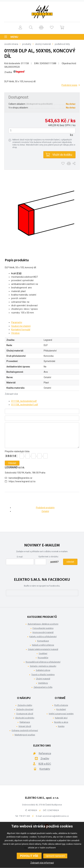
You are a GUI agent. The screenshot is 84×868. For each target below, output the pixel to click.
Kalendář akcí (61, 718)
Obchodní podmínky (25, 718)
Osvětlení (43, 653)
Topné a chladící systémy (43, 675)
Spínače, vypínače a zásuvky (43, 666)
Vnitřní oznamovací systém (61, 714)
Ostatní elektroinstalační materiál (43, 649)
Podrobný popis (69, 85)
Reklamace (25, 722)
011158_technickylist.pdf (24, 401)
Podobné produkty (45, 508)
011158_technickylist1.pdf (25, 405)
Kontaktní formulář (21, 330)
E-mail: (20, 557)
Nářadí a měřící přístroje (43, 645)
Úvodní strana (11, 44)
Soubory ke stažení (21, 326)
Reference (45, 753)
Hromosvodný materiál (43, 632)
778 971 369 (24, 816)
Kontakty (45, 769)
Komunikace (43, 641)
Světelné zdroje (43, 670)
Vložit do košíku (62, 155)
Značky (45, 758)
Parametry (17, 322)
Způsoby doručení (25, 709)
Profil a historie (61, 705)
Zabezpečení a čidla (43, 687)
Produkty (27, 44)
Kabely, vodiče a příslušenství (43, 637)
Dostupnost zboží (25, 714)
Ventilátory (43, 683)
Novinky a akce (61, 722)
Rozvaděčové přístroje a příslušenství (43, 662)
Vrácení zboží (25, 726)
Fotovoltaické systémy (43, 628)
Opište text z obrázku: (49, 557)
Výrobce (15, 333)
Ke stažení (61, 709)
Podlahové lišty (62, 44)
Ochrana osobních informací (25, 730)
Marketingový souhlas (25, 735)
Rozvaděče (43, 658)
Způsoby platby (25, 705)
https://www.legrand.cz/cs (22, 481)
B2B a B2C (45, 764)
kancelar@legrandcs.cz (20, 478)
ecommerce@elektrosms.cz (56, 816)
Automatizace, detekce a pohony (43, 624)
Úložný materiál (43, 44)
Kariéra (61, 726)
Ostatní (45, 511)
